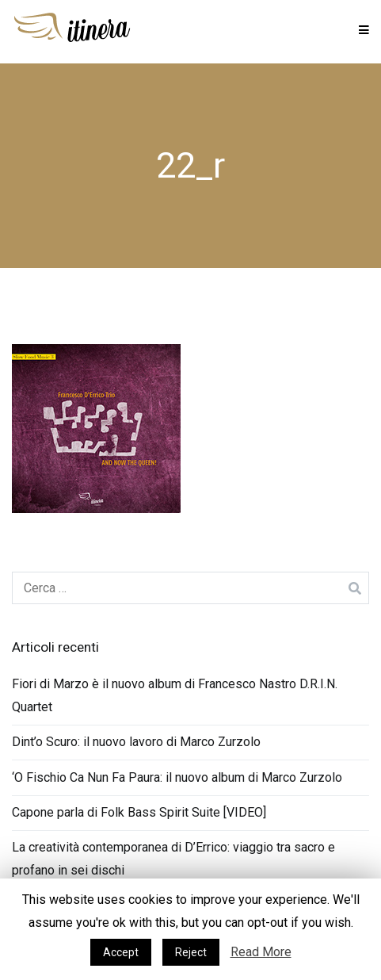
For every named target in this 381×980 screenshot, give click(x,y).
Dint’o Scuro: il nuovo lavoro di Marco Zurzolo (136, 742)
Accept (121, 952)
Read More (261, 952)
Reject (191, 952)
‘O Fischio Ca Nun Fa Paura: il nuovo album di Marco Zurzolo (177, 777)
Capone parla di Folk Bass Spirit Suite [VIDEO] (139, 812)
